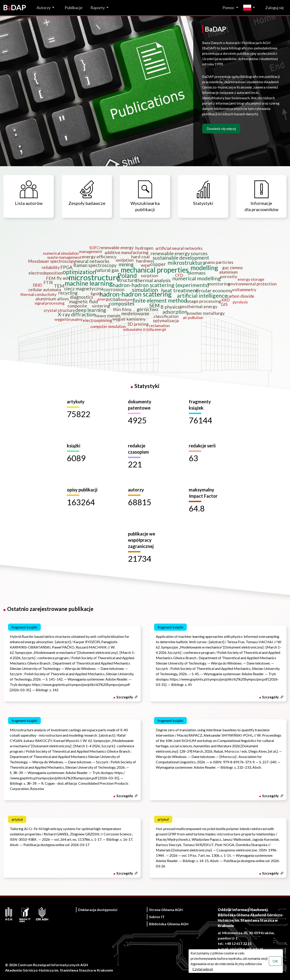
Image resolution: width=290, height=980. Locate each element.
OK (275, 961)
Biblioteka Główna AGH (169, 924)
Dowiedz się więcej (221, 128)
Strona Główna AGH (166, 910)
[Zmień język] (250, 8)
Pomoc (228, 8)
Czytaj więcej (203, 969)
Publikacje (74, 8)
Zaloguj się (275, 8)
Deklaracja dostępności (98, 910)
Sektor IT (157, 917)
